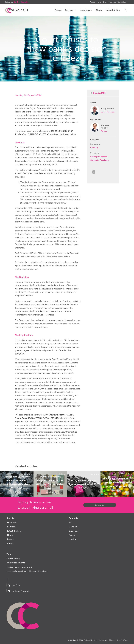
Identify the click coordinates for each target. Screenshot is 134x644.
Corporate (95, 160)
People (58, 10)
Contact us (122, 2)
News (99, 10)
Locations (86, 10)
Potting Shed (116, 640)
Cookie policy (13, 559)
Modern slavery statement (19, 567)
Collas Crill (88, 640)
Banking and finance (99, 157)
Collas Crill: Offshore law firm (17, 10)
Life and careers (110, 2)
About (92, 2)
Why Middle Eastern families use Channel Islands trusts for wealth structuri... (117, 482)
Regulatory (105, 160)
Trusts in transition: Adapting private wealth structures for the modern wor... (50, 483)
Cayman (73, 527)
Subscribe (100, 505)
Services (71, 10)
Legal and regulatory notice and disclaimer (27, 571)
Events (99, 2)
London (73, 539)
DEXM (125, 640)
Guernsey (94, 148)
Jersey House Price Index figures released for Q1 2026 (84, 482)
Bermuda (73, 518)
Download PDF (99, 93)
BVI (71, 523)
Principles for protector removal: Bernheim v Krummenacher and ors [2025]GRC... (17, 483)
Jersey (72, 535)
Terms (9, 554)
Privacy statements (16, 563)
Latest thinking (113, 10)
